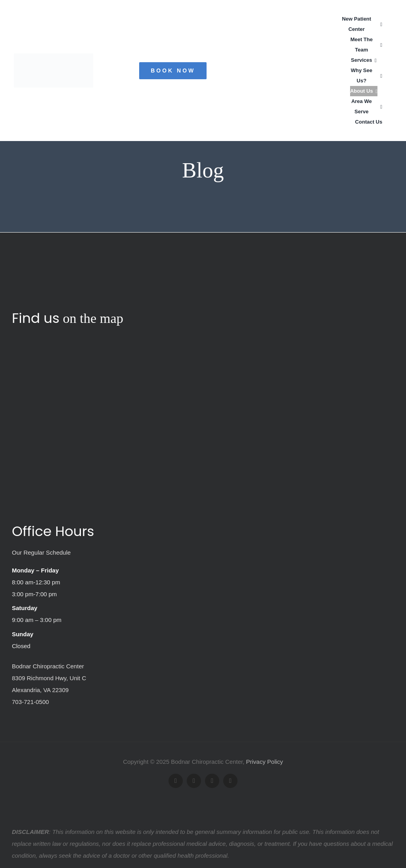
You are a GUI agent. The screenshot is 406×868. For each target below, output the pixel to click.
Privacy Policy (265, 762)
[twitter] (194, 781)
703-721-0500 (30, 702)
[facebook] (176, 781)
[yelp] (230, 781)
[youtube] (212, 781)
